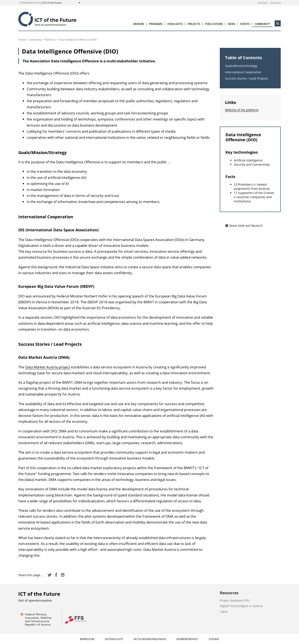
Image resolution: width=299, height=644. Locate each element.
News (232, 24)
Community (262, 24)
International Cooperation (243, 72)
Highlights (175, 24)
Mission (139, 24)
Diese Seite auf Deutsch (244, 226)
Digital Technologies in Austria (241, 606)
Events (245, 24)
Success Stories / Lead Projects (247, 78)
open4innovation (30, 3)
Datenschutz (114, 639)
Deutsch (276, 3)
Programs (156, 24)
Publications (214, 24)
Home (22, 40)
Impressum (87, 639)
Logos (224, 611)
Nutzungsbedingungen (150, 639)
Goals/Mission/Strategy (241, 66)
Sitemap (214, 639)
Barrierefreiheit (187, 639)
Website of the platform (242, 110)
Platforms (50, 40)
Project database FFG (234, 600)
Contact (263, 3)
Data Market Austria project (48, 367)
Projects (194, 24)
